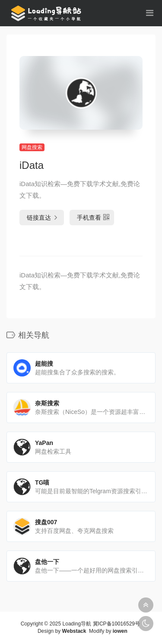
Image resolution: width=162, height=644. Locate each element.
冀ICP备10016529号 (116, 624)
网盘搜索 (32, 147)
